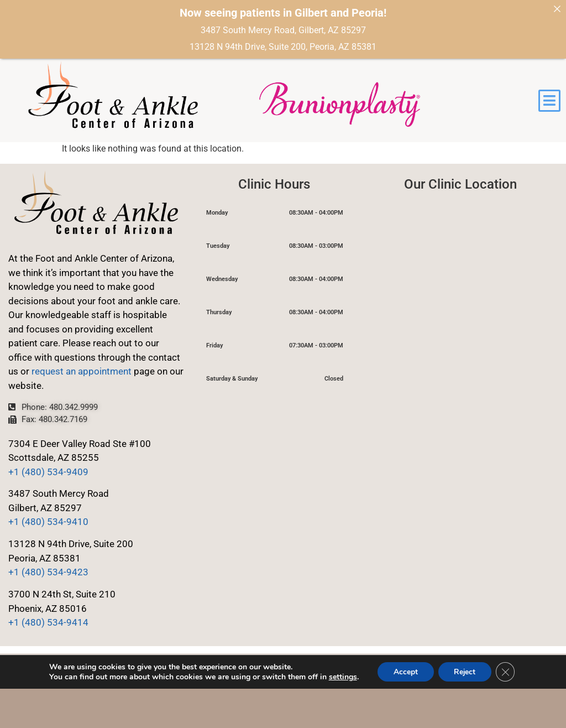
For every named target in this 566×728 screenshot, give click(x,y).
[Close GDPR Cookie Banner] (507, 711)
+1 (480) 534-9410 (48, 522)
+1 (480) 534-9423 (48, 572)
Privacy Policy (39, 671)
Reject (465, 711)
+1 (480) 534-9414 (48, 622)
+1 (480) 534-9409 (48, 472)
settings (341, 716)
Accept (404, 711)
